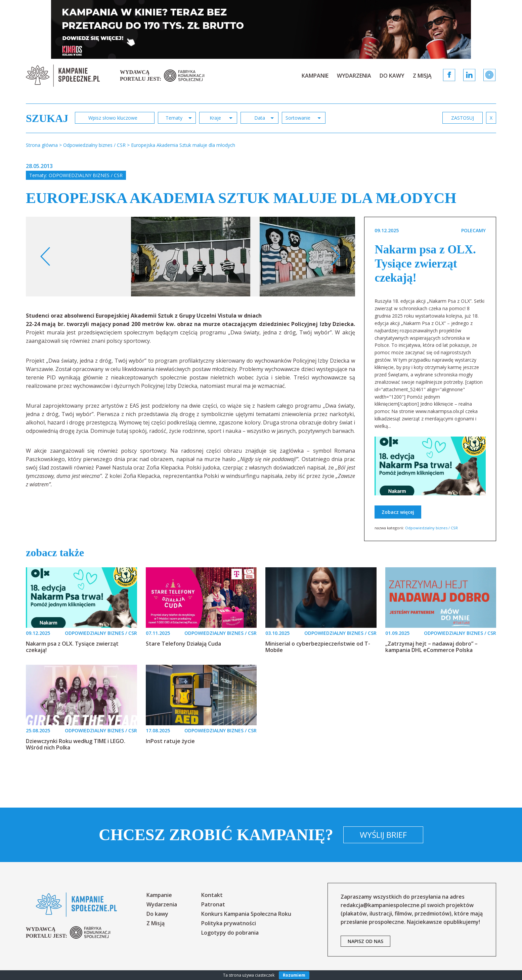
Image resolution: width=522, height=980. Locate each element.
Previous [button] (46, 256)
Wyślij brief (383, 835)
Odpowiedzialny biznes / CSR (86, 175)
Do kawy (392, 76)
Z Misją (422, 76)
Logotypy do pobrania (230, 933)
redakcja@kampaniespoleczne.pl (383, 905)
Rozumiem (294, 975)
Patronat (213, 904)
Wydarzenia (354, 76)
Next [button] (335, 256)
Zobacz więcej (398, 512)
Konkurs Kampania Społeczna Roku (246, 914)
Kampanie (315, 76)
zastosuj (463, 118)
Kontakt (212, 895)
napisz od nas (365, 941)
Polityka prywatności (229, 923)
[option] (191, 257)
